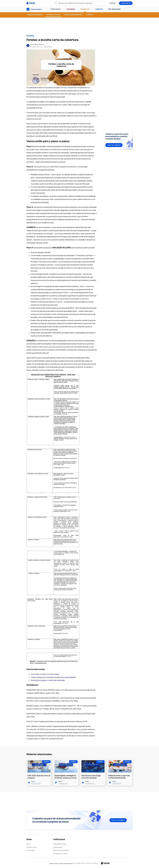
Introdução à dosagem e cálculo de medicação (48, 680)
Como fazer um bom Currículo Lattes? (45, 674)
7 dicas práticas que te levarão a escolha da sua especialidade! (53, 677)
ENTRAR (113, 3)
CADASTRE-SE (126, 3)
